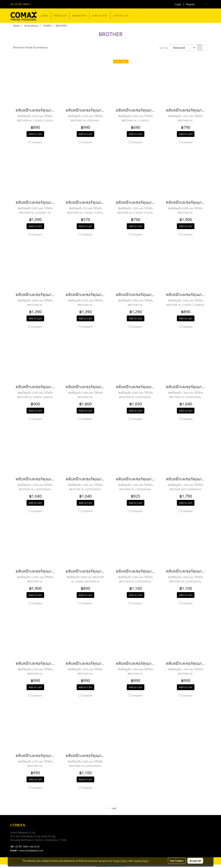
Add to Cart (35, 134)
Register (191, 4)
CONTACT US (121, 16)
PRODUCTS (60, 16)
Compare (37, 142)
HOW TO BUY (100, 16)
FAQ (82, 842)
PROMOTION (79, 16)
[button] (134, 16)
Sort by (165, 48)
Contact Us (85, 847)
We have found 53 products (30, 47)
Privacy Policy (87, 838)
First (107, 808)
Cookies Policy (141, 861)
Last (114, 808)
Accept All (195, 861)
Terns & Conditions (90, 833)
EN (204, 4)
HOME (45, 16)
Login (178, 4)
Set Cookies (177, 861)
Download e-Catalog (91, 829)
